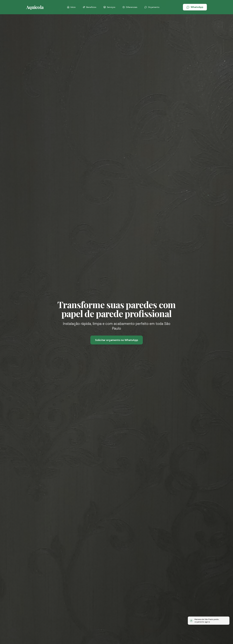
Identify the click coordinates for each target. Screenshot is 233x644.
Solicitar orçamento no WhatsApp (117, 340)
